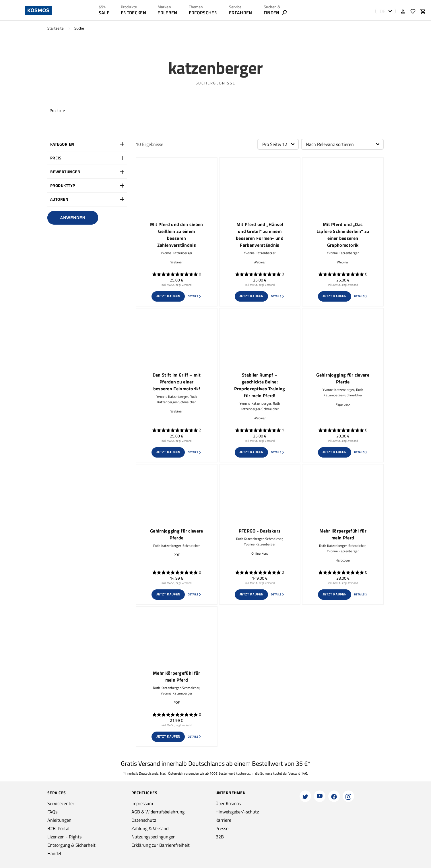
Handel (54, 853)
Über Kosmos (228, 803)
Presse (222, 828)
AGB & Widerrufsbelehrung (158, 812)
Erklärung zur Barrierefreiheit (161, 845)
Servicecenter (61, 803)
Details (195, 296)
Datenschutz (144, 820)
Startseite (56, 28)
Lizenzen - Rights (64, 837)
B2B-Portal (58, 828)
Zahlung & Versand (150, 828)
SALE (104, 13)
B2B (220, 837)
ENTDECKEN (133, 13)
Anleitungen (59, 820)
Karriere (223, 820)
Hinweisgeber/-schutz (237, 812)
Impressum (142, 803)
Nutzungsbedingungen (154, 837)
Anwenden (73, 218)
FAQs (52, 812)
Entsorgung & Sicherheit (71, 845)
